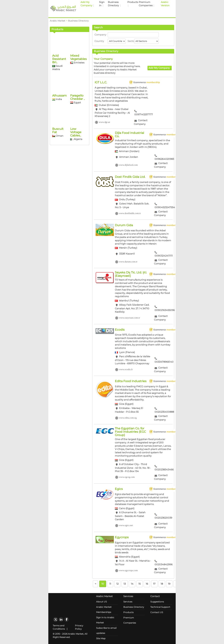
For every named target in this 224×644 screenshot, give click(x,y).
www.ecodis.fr (126, 369)
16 (147, 584)
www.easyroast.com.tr (130, 318)
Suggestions (157, 602)
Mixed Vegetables (78, 84)
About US (101, 602)
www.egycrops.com (128, 571)
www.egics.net (126, 526)
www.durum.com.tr (128, 262)
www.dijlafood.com (128, 165)
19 (169, 584)
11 (110, 584)
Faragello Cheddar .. (77, 123)
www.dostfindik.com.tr (130, 213)
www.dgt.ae (104, 122)
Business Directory (134, 607)
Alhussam (59, 122)
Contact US (157, 612)
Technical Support (160, 607)
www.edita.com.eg (128, 418)
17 (154, 584)
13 (125, 584)
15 (139, 584)
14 (132, 584)
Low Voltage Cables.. (76, 158)
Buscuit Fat (58, 157)
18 (162, 584)
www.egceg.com (127, 477)
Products (133, 2)
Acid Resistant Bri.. (59, 85)
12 (117, 584)
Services (128, 602)
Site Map (101, 638)
